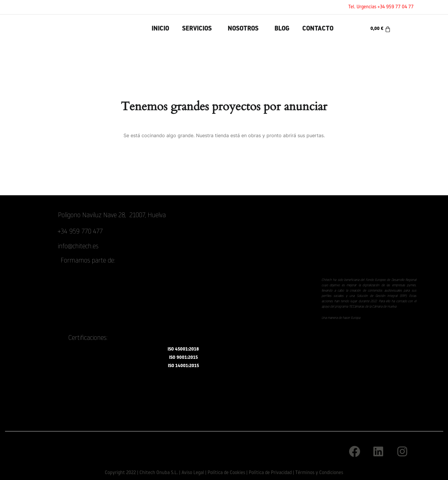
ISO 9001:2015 (183, 358)
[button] (198, 29)
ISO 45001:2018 (183, 349)
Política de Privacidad (270, 473)
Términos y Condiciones (319, 473)
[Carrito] (381, 29)
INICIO (160, 29)
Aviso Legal (193, 473)
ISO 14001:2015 (183, 366)
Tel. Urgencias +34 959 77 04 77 (381, 7)
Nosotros (243, 29)
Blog (282, 29)
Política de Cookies (226, 473)
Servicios (197, 29)
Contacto (318, 29)
